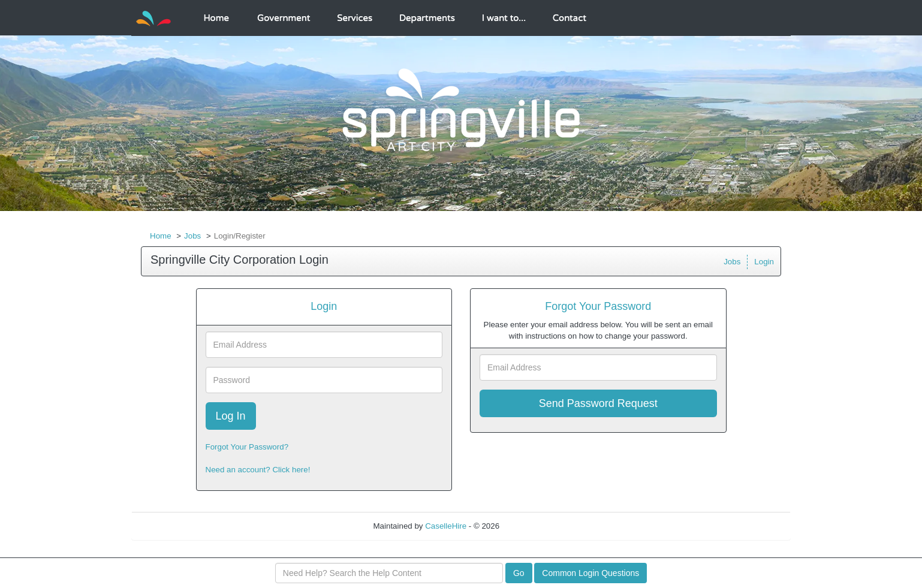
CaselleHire (446, 526)
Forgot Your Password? (247, 447)
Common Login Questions (590, 573)
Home (161, 236)
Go (519, 573)
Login (764, 262)
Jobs (192, 236)
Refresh (535, 526)
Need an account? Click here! (258, 470)
